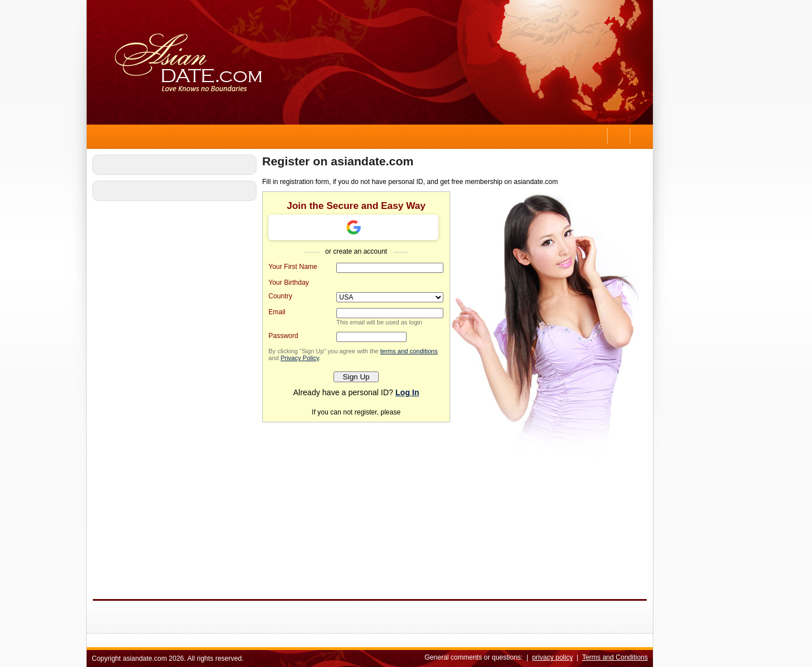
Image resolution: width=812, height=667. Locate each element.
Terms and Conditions (615, 657)
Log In (407, 392)
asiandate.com (145, 659)
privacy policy (553, 657)
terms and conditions (409, 351)
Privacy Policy (300, 358)
